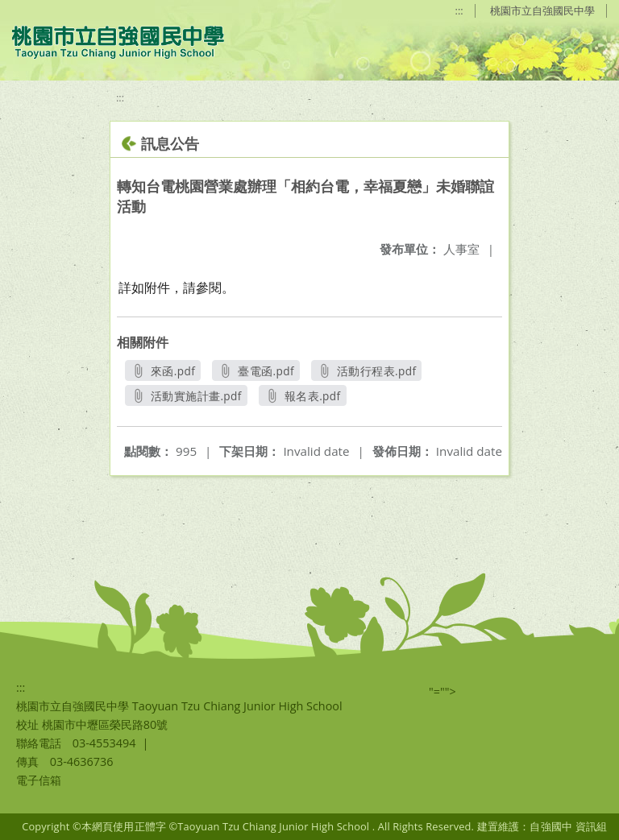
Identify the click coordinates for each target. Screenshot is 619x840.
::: (459, 10)
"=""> (442, 691)
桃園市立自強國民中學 (542, 10)
